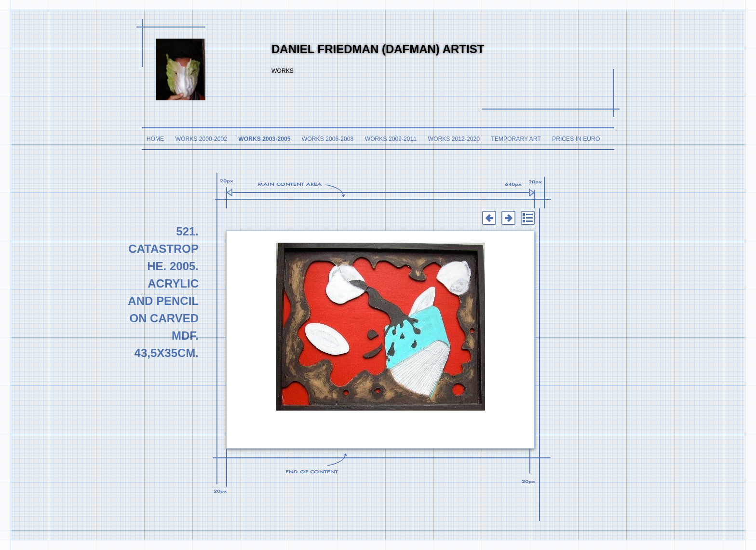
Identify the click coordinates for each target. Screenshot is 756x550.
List (527, 218)
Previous (489, 218)
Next (508, 218)
